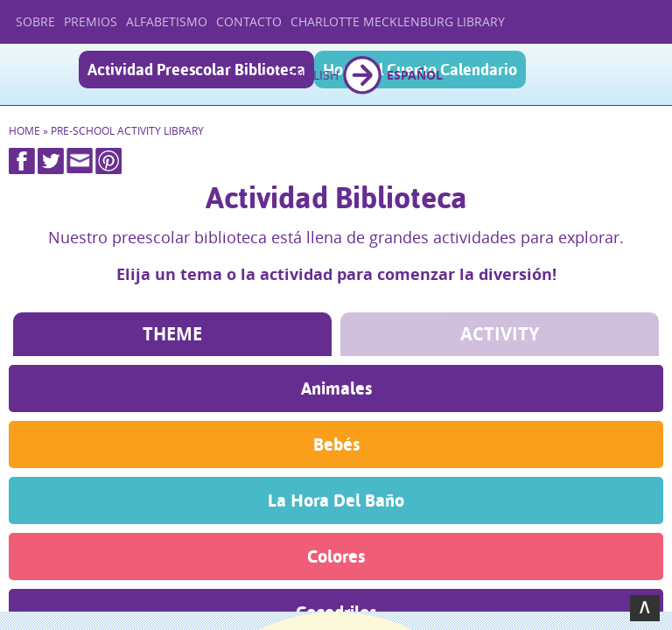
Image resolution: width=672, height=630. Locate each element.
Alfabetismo (167, 21)
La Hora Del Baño (336, 500)
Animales (336, 388)
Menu (644, 76)
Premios (91, 21)
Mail (80, 161)
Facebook (22, 161)
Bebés (336, 444)
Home (24, 131)
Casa (42, 74)
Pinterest (108, 161)
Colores (336, 556)
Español (415, 75)
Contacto (249, 21)
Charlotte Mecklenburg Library (398, 21)
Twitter (51, 161)
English (313, 75)
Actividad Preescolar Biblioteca (196, 70)
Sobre (35, 21)
